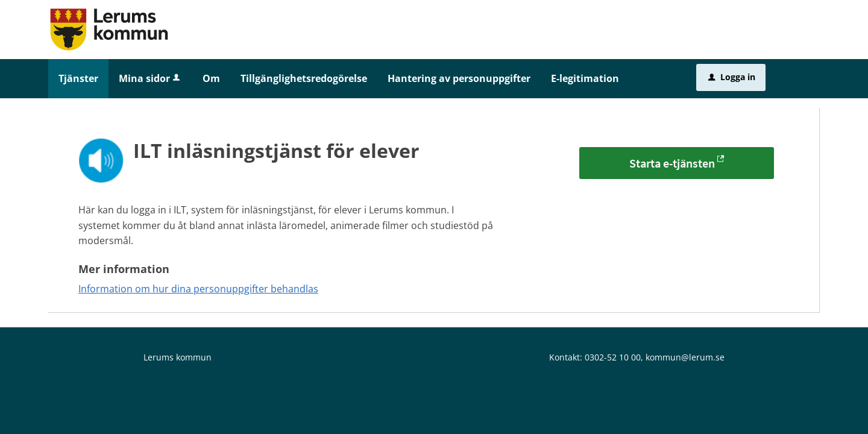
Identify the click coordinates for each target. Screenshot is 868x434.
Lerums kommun (178, 357)
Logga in (732, 77)
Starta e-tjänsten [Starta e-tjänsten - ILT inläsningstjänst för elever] (672, 163)
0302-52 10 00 (613, 357)
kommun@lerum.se (685, 357)
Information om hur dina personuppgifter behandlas (198, 289)
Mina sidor (150, 78)
